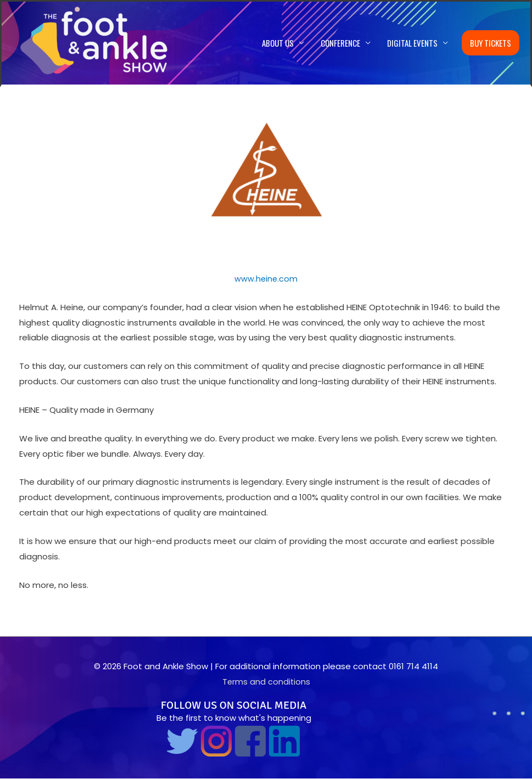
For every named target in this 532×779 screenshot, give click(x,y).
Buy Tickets (491, 43)
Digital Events (412, 43)
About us (278, 43)
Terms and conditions (266, 682)
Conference (340, 43)
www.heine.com (266, 279)
